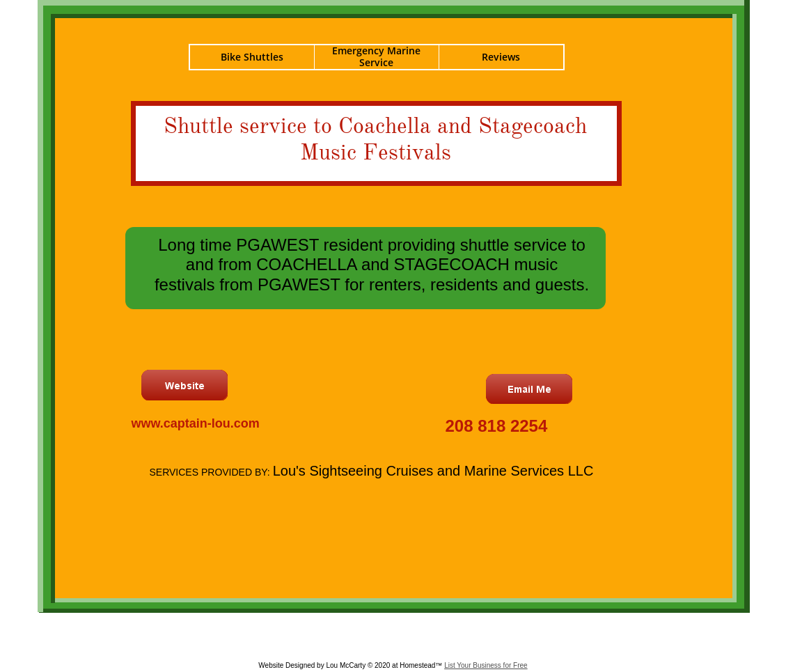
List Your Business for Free (486, 665)
